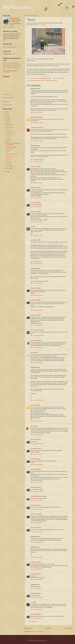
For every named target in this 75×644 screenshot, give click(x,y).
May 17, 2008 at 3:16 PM (36, 235)
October (8, 130)
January (8, 169)
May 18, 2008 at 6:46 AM (36, 363)
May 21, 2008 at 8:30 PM (36, 557)
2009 (6, 121)
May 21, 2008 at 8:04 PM (36, 542)
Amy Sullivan (34, 405)
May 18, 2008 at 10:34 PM (37, 444)
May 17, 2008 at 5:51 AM (36, 141)
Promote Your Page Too (8, 98)
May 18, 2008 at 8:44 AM (36, 421)
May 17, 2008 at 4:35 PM (36, 264)
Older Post (68, 628)
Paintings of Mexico (40, 80)
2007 (6, 172)
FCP (32, 227)
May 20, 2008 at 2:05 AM (36, 500)
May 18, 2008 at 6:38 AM (36, 348)
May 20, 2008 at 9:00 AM (36, 509)
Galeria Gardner (6, 102)
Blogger (45, 641)
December (9, 125)
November (9, 128)
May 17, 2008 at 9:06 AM (36, 222)
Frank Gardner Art (7, 95)
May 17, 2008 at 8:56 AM (36, 183)
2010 (6, 119)
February (8, 166)
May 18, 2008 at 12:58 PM (37, 435)
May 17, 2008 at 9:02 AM (36, 207)
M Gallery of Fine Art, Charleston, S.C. (12, 65)
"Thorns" (8, 152)
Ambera (32, 352)
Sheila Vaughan (34, 340)
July (7, 137)
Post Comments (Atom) (37, 632)
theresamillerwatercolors (37, 496)
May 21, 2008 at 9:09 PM (36, 580)
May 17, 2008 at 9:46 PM (36, 295)
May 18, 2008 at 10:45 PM (37, 483)
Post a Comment (33, 621)
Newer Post (29, 628)
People (47, 80)
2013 (6, 112)
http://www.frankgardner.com (10, 47)
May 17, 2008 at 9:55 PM (36, 325)
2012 (6, 114)
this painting (42, 25)
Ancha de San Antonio (11, 147)
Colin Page (8, 159)
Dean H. (32, 426)
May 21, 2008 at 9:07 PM (36, 569)
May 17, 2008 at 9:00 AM (36, 198)
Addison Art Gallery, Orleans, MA (11, 63)
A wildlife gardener (35, 128)
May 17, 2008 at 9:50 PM (36, 310)
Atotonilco (33, 80)
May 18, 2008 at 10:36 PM (37, 454)
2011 (6, 116)
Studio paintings (54, 80)
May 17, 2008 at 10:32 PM (37, 336)
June (7, 139)
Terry (32, 602)
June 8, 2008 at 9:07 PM (36, 618)
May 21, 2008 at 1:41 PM (36, 532)
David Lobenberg (35, 117)
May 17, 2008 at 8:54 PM (36, 283)
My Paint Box (17, 7)
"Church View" (9, 149)
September (9, 132)
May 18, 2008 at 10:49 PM (37, 491)
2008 (6, 123)
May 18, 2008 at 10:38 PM (37, 464)
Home (49, 628)
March (8, 164)
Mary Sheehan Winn (36, 330)
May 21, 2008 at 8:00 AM (36, 523)
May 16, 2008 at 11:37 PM (37, 123)
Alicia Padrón (34, 240)
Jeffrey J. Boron (35, 514)
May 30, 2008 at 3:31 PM (36, 609)
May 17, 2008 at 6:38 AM (36, 162)
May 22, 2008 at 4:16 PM (36, 597)
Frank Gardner (34, 167)
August (8, 135)
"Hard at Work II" (10, 156)
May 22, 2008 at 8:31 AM (36, 589)
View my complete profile (9, 27)
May (7, 142)
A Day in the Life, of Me (11, 154)
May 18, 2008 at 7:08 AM (36, 400)
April (7, 162)
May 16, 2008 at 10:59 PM (37, 112)
